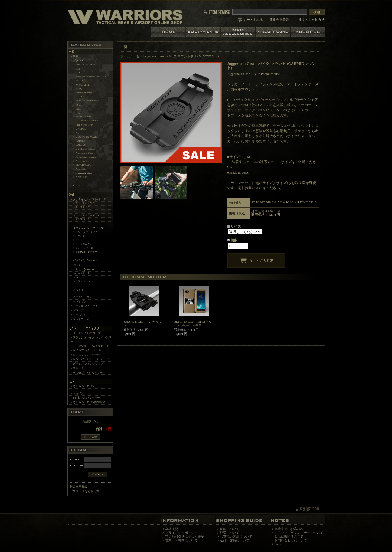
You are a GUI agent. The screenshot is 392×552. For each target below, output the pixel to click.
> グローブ (77, 310)
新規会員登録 (279, 20)
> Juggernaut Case (83, 173)
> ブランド (77, 60)
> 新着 (74, 56)
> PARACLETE (81, 85)
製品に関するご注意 (289, 537)
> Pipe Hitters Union (84, 153)
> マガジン (77, 393)
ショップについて (308, 32)
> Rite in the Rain (82, 117)
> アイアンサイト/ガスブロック (90, 346)
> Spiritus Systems (83, 93)
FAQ (278, 544)
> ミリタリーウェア (83, 297)
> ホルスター (79, 290)
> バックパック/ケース (84, 260)
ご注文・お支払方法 (310, 20)
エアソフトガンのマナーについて (299, 533)
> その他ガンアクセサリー (87, 372)
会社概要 (172, 529)
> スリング (79, 236)
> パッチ (76, 265)
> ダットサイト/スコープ (86, 333)
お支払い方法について (236, 537)
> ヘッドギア (79, 302)
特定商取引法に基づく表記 (185, 537)
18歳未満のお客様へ (289, 529)
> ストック (77, 368)
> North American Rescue (86, 101)
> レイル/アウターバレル (86, 350)
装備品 (203, 32)
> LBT (77, 69)
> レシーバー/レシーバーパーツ (90, 359)
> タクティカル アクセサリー (88, 228)
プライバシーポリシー (181, 533)
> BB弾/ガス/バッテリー (85, 398)
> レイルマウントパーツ (85, 355)
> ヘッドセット (82, 273)
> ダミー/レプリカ (83, 248)
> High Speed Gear (83, 125)
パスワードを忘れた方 (84, 491)
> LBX (77, 73)
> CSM (77, 105)
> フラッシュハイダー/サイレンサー (91, 339)
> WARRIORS (81, 177)
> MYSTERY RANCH (85, 149)
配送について (230, 533)
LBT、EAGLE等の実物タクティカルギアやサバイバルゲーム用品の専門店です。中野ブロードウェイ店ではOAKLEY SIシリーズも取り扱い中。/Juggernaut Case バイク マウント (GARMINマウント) (125, 17)
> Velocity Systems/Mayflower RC (91, 77)
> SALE (75, 185)
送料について (230, 529)
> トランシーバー (83, 281)
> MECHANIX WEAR (85, 137)
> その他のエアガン (83, 386)
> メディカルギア (83, 244)
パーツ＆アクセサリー (238, 32)
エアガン (273, 32)
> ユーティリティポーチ (87, 215)
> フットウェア (80, 319)
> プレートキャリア (84, 203)
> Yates (77, 109)
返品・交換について (234, 540)
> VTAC (78, 89)
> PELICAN (80, 169)
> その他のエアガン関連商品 (88, 402)
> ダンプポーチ (82, 219)
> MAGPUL (80, 129)
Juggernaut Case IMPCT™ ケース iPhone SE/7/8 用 (193, 323)
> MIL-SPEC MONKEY (86, 121)
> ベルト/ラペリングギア (87, 232)
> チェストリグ (82, 207)
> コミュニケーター (83, 269)
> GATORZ (79, 141)
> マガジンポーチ (83, 211)
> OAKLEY (79, 145)
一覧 (136, 56)
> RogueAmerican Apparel (87, 157)
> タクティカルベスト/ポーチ (88, 199)
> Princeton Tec (81, 161)
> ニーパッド (79, 315)
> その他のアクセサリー (87, 252)
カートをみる (253, 20)
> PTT (77, 277)
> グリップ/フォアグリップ (87, 364)
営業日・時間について (181, 540)
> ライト (78, 240)
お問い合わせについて (291, 540)
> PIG (76, 133)
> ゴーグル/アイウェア (84, 306)
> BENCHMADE (82, 165)
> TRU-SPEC (80, 97)
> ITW (77, 113)
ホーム (169, 32)
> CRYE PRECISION (84, 65)
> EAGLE (79, 81)
